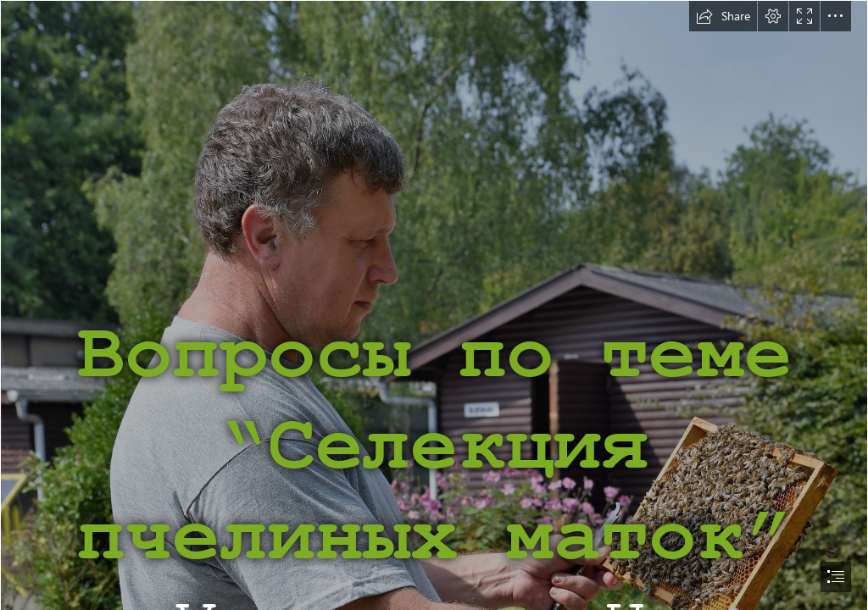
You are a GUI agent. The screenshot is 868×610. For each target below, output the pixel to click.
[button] (723, 16)
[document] (434, 305)
